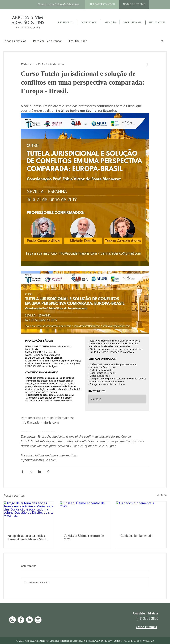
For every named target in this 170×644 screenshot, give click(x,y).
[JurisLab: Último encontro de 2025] (85, 516)
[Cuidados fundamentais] (141, 516)
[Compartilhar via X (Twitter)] (31, 472)
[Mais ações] (147, 64)
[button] (162, 41)
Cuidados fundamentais (136, 536)
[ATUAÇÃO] (110, 23)
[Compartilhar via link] (48, 472)
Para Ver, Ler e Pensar (48, 41)
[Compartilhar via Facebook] (22, 472)
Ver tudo (162, 495)
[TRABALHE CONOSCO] (102, 4)
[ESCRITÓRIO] (65, 23)
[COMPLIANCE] (88, 23)
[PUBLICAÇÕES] (157, 23)
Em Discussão (78, 41)
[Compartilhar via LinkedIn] (39, 472)
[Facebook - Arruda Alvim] (21, 620)
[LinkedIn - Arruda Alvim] (29, 620)
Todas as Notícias (15, 41)
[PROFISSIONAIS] (132, 23)
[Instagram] (12, 620)
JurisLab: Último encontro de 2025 (84, 538)
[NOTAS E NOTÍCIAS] (134, 4)
